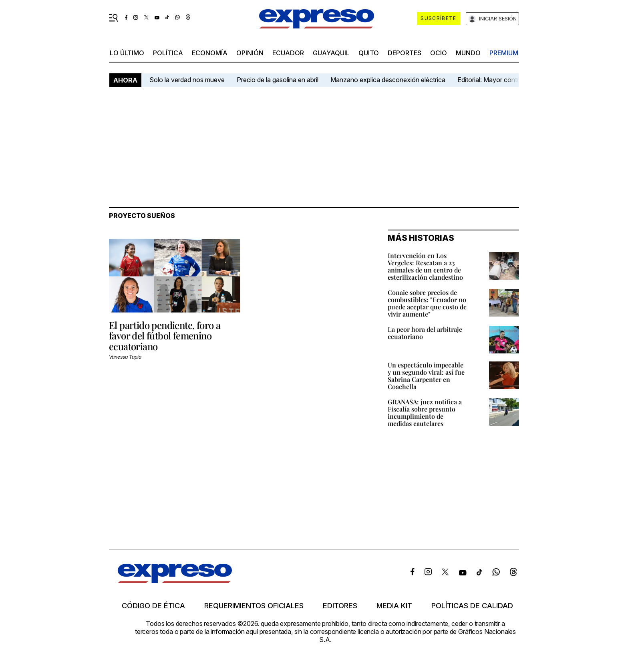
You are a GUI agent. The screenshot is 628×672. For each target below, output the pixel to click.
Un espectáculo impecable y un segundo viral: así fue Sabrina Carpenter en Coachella (426, 376)
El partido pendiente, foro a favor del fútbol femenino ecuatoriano (165, 336)
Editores (340, 606)
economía (210, 53)
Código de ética (153, 606)
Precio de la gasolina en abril (278, 80)
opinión (250, 53)
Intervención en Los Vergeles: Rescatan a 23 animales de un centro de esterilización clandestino (425, 266)
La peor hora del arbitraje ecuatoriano (425, 333)
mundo (468, 53)
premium (504, 53)
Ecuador (288, 53)
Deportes (405, 53)
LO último (127, 53)
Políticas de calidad (472, 606)
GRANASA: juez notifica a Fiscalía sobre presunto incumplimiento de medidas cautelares (425, 413)
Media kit (394, 606)
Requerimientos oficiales (254, 606)
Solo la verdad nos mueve (187, 80)
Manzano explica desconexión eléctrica (388, 80)
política (168, 53)
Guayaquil (331, 53)
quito (369, 53)
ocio (439, 53)
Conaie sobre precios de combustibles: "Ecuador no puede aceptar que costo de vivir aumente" (427, 303)
